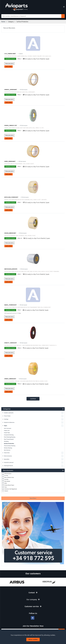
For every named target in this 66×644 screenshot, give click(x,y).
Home (3, 22)
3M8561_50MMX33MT (10, 379)
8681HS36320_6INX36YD (11, 269)
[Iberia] (49, 582)
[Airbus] (17, 582)
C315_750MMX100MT (10, 54)
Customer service (33, 606)
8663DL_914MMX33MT (11, 305)
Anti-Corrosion (8, 428)
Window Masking (8, 448)
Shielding (6, 441)
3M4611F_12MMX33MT (11, 343)
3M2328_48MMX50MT (10, 233)
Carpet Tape (7, 433)
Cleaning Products (8, 466)
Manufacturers (8, 470)
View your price (9, 63)
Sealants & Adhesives (9, 422)
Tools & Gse (7, 453)
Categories (7, 409)
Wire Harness (7, 450)
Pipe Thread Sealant (9, 439)
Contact (33, 593)
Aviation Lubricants (9, 413)
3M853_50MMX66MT (10, 161)
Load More (33, 399)
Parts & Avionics (8, 456)
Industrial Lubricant (9, 462)
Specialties (7, 459)
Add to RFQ (9, 67)
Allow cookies (33, 639)
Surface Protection (9, 444)
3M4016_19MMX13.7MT (11, 125)
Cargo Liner (7, 430)
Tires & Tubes (7, 416)
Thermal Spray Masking (10, 446)
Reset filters (33, 498)
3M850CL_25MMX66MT (11, 90)
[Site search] (31, 16)
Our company (33, 599)
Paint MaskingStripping (10, 437)
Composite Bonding (9, 435)
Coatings (6, 419)
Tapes (6, 426)
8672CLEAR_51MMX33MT (11, 197)
